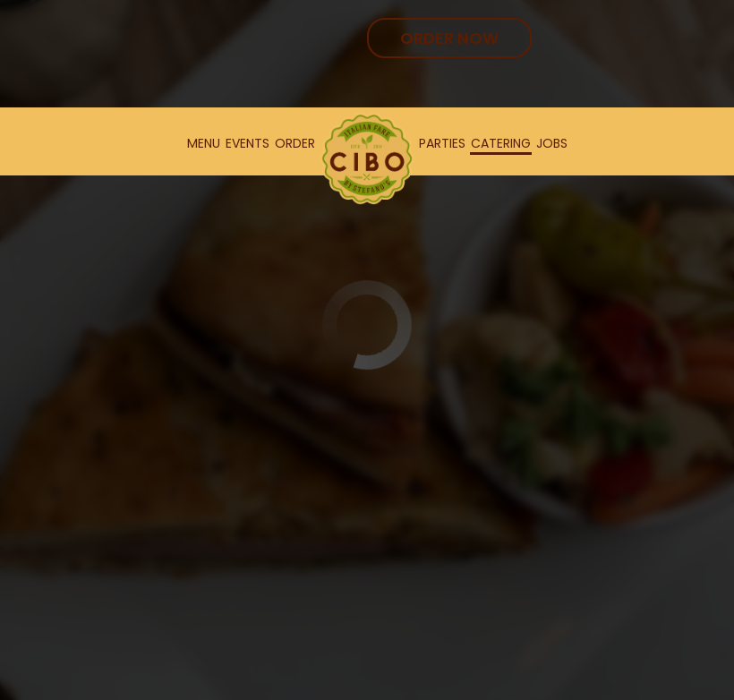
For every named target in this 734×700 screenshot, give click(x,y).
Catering (501, 143)
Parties (442, 143)
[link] (367, 159)
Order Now (449, 38)
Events (248, 143)
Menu (204, 143)
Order (295, 143)
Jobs (552, 143)
